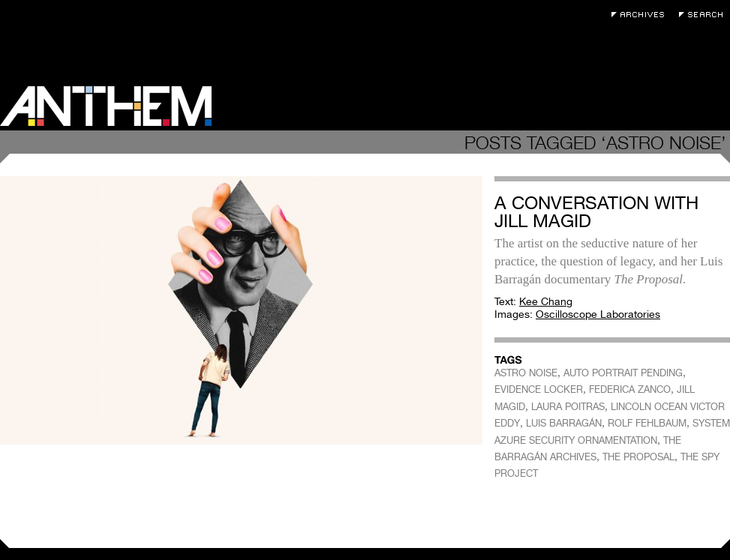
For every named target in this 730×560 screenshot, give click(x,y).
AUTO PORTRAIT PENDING (623, 373)
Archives (641, 15)
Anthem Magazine (106, 106)
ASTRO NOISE (526, 373)
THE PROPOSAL (638, 457)
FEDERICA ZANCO (630, 389)
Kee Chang (546, 301)
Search (704, 15)
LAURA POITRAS (568, 407)
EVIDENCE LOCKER (539, 389)
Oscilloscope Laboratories (598, 314)
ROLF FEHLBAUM (647, 423)
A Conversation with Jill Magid (596, 212)
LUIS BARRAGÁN (564, 423)
